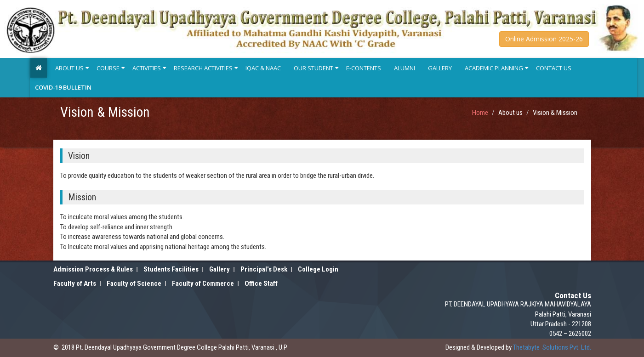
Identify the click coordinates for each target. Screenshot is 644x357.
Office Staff (261, 283)
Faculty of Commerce (203, 283)
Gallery (440, 68)
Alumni (405, 68)
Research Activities (203, 68)
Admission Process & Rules (93, 269)
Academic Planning (494, 68)
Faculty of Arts (75, 283)
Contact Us (554, 68)
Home (480, 113)
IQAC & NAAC (263, 68)
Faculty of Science (134, 283)
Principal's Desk (264, 269)
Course (108, 68)
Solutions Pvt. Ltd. (552, 347)
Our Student (313, 68)
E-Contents (364, 68)
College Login (318, 269)
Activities (147, 68)
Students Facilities (171, 269)
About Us (69, 68)
